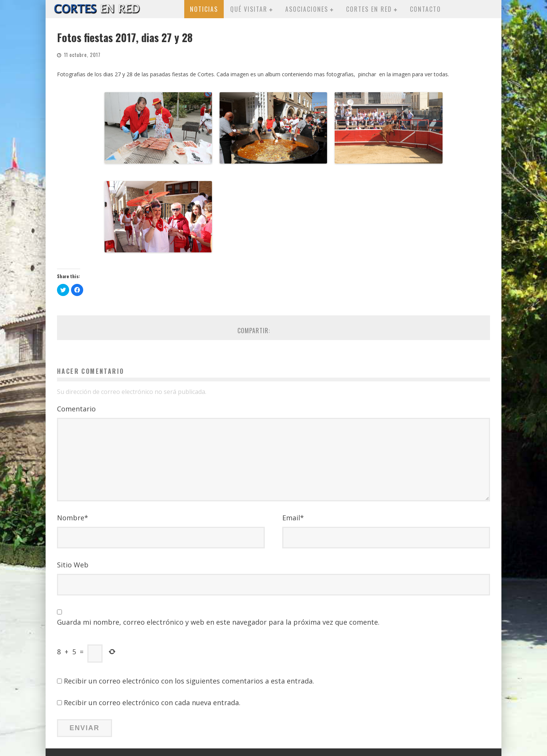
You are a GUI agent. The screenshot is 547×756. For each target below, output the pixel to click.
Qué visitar (249, 9)
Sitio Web (73, 565)
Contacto (425, 9)
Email (293, 518)
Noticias (204, 9)
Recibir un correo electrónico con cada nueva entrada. (152, 702)
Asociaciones (307, 9)
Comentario (76, 409)
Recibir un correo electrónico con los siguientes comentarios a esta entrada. (189, 681)
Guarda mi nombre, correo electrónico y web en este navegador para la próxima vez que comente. (218, 622)
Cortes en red (369, 9)
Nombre (73, 518)
